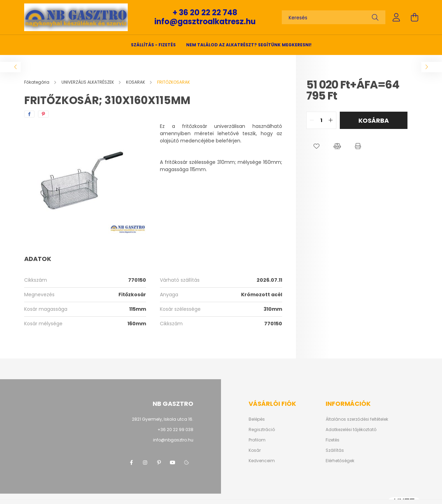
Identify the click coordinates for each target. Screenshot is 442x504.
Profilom (257, 440)
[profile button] (396, 17)
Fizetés (333, 440)
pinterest (159, 463)
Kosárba (374, 120)
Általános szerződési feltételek (357, 419)
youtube (173, 463)
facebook (131, 463)
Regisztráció (262, 430)
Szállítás (335, 450)
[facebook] (29, 114)
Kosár (255, 450)
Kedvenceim (262, 461)
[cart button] (414, 17)
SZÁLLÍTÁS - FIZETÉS (153, 45)
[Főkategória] (37, 82)
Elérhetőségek (340, 461)
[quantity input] (321, 120)
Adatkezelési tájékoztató (351, 430)
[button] (317, 146)
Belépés (257, 419)
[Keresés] (334, 17)
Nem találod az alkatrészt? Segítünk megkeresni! (249, 45)
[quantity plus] (331, 120)
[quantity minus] (312, 120)
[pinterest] (43, 114)
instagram (145, 463)
